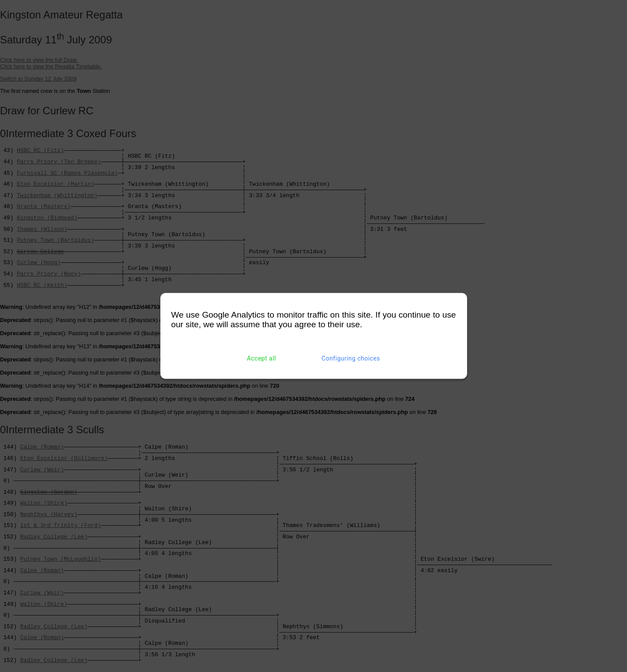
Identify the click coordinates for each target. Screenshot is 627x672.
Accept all (261, 358)
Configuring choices (351, 358)
